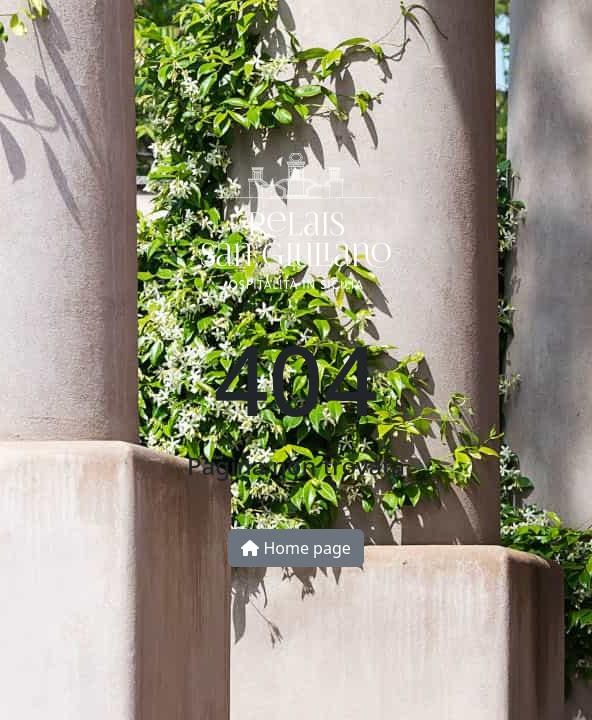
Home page (296, 548)
